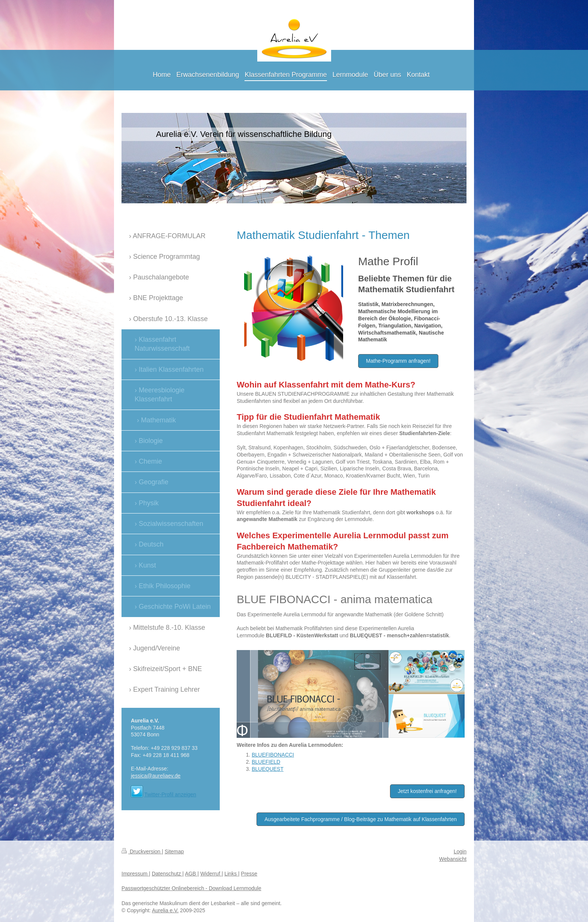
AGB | (192, 874)
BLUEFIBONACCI (273, 755)
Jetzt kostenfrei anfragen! (427, 791)
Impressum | (136, 874)
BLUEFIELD (266, 762)
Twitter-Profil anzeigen (170, 794)
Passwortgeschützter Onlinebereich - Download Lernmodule (191, 888)
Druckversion (142, 851)
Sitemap (174, 851)
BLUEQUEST (268, 769)
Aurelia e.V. (165, 910)
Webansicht (453, 859)
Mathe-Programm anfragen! (398, 361)
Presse (249, 874)
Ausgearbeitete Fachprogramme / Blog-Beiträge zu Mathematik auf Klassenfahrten (361, 819)
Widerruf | (211, 874)
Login (460, 851)
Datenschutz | (168, 874)
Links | (232, 874)
